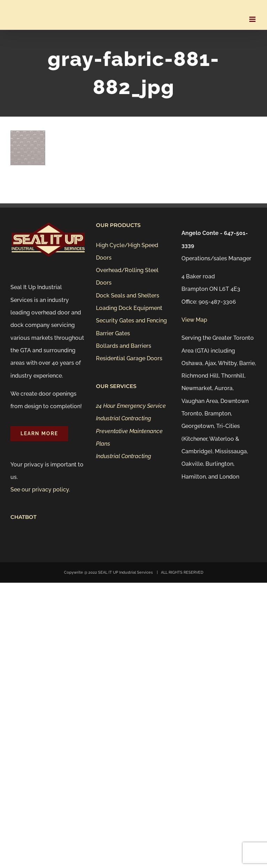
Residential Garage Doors (129, 358)
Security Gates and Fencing (131, 321)
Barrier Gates (113, 333)
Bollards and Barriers (124, 346)
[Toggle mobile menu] (253, 19)
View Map (194, 320)
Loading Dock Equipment (129, 308)
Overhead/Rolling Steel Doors (127, 276)
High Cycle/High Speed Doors (127, 251)
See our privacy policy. (40, 490)
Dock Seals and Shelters (128, 296)
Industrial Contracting (124, 418)
